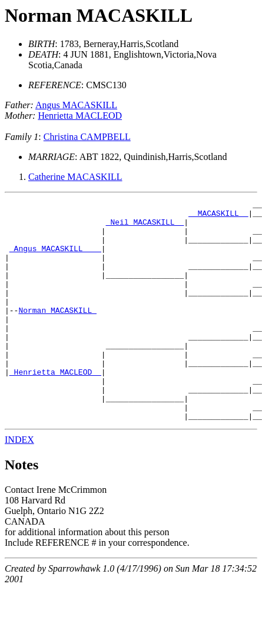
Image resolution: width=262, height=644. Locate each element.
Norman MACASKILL (99, 15)
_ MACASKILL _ (218, 216)
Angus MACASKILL (76, 105)
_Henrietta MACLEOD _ (55, 407)
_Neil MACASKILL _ (145, 227)
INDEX (19, 484)
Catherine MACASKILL (75, 177)
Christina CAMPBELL (87, 137)
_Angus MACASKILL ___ (55, 259)
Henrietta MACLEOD (80, 116)
